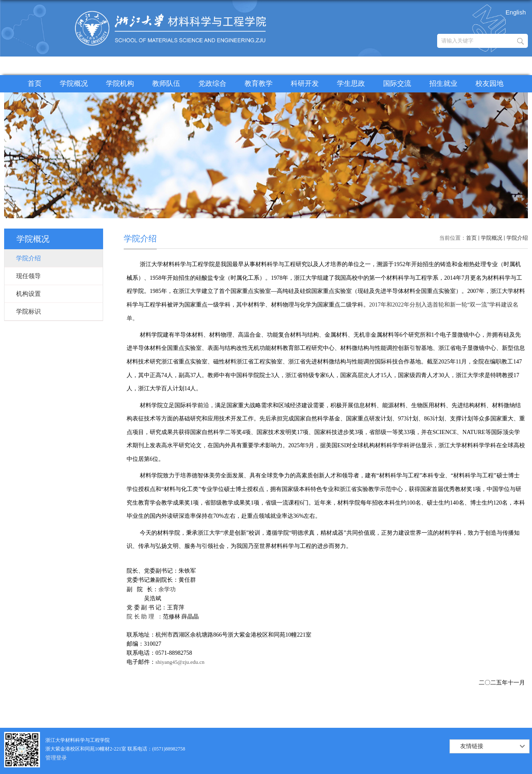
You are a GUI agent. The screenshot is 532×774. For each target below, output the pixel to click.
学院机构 (120, 84)
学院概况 (74, 84)
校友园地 (490, 84)
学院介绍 (517, 238)
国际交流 (397, 84)
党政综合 (212, 84)
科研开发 (305, 84)
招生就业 (443, 84)
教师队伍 (166, 84)
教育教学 (259, 84)
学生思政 (351, 84)
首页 (35, 84)
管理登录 (56, 758)
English (516, 12)
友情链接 (472, 746)
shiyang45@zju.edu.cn (180, 662)
